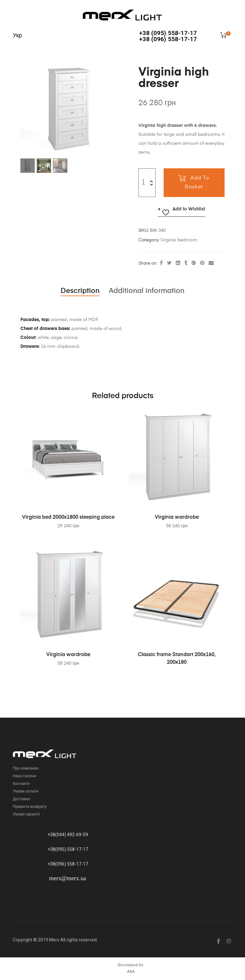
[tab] (80, 291)
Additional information (147, 291)
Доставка (21, 799)
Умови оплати (26, 791)
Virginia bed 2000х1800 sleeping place (68, 517)
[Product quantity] (143, 183)
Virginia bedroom (179, 240)
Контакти (21, 784)
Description (80, 291)
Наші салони (25, 776)
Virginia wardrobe (177, 517)
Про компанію (26, 768)
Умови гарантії (26, 814)
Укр (17, 36)
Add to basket (197, 183)
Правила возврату (30, 807)
